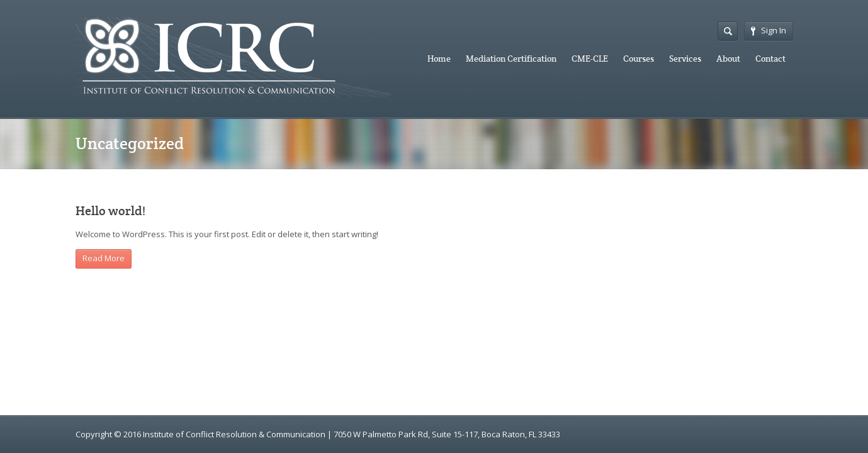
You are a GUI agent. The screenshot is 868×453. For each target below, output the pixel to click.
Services (685, 59)
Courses (639, 59)
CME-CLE (590, 59)
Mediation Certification (511, 59)
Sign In (769, 30)
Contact (770, 59)
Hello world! (110, 211)
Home (439, 59)
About (728, 59)
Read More (104, 258)
